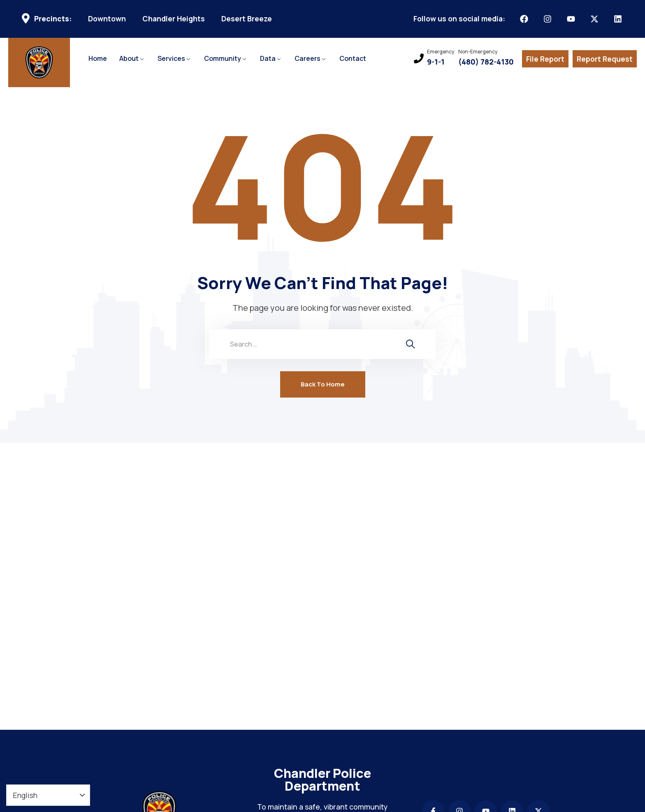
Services (171, 58)
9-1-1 (436, 62)
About (129, 58)
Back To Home (323, 384)
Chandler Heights (174, 19)
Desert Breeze (247, 19)
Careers (307, 58)
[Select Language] (48, 795)
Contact (353, 58)
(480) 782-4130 (486, 62)
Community (223, 58)
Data (268, 58)
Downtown (107, 19)
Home (98, 58)
